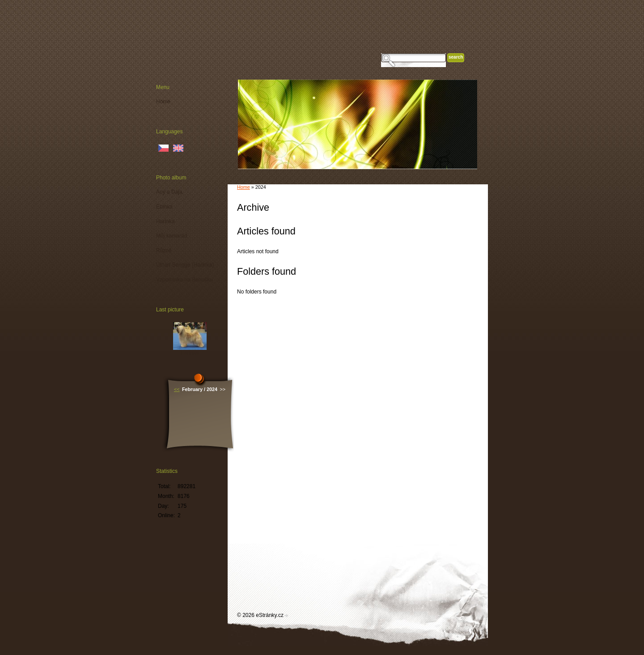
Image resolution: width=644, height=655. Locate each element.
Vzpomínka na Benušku (184, 280)
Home (244, 187)
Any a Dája (169, 192)
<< (177, 389)
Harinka (165, 221)
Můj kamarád (172, 236)
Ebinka (164, 207)
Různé (164, 251)
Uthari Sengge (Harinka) (185, 265)
